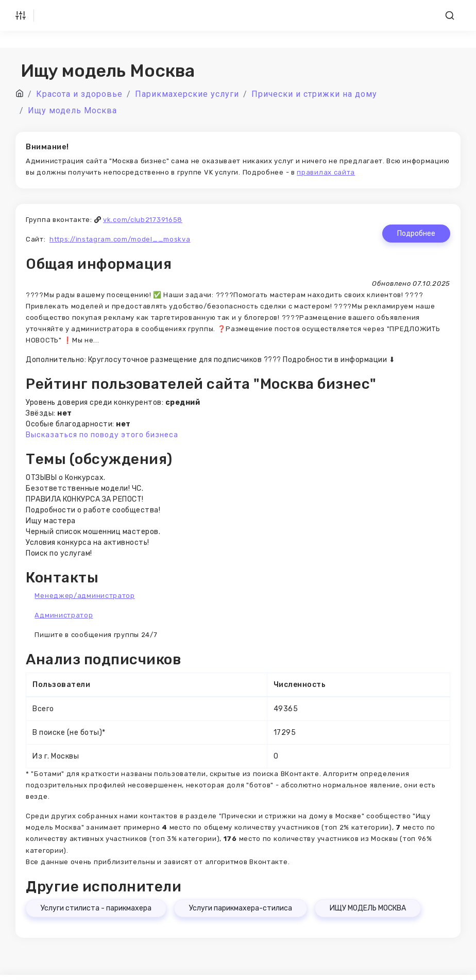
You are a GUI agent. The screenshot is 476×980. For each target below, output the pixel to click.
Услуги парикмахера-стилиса (241, 908)
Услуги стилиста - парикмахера (96, 908)
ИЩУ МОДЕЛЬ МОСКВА (368, 908)
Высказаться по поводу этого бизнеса (102, 435)
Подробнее (416, 234)
